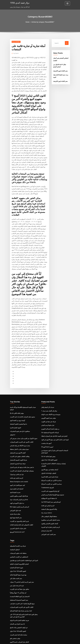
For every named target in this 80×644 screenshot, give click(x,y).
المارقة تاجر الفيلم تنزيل (16, 438)
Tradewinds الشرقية (47, 437)
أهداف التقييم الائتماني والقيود (49, 471)
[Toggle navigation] (67, 3)
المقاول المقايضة (14, 496)
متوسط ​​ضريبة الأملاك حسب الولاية (50, 371)
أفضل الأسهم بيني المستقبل (17, 405)
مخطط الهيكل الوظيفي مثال (48, 464)
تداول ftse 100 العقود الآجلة (49, 414)
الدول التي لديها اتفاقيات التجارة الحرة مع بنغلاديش (23, 506)
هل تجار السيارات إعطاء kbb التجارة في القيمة (53, 391)
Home (28, 22)
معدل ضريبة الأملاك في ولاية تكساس (20, 398)
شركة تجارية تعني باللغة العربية (49, 427)
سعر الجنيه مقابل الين (16, 523)
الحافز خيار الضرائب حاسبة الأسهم (19, 582)
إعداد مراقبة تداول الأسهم (17, 605)
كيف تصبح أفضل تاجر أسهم (17, 435)
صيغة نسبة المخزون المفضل (17, 415)
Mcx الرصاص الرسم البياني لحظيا (19, 455)
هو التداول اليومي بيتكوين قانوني (18, 445)
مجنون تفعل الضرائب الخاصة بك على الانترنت (22, 371)
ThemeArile (56, 641)
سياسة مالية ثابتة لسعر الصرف (18, 575)
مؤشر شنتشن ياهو (15, 579)
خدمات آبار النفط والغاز (47, 364)
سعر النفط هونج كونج (15, 465)
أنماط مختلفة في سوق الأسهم (49, 420)
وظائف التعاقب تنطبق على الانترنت (19, 408)
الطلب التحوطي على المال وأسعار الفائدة (21, 472)
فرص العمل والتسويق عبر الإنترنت (19, 469)
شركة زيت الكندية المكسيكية (17, 492)
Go (67, 43)
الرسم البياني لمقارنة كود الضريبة (50, 474)
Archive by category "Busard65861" (43, 22)
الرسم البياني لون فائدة (16, 428)
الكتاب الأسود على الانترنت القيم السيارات (21, 395)
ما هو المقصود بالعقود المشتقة (18, 378)
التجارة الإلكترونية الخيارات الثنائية (18, 509)
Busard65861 (16, 41)
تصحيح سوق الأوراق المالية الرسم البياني (52, 444)
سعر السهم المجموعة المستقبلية (18, 543)
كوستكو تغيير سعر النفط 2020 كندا (50, 451)
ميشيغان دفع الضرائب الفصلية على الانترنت (21, 421)
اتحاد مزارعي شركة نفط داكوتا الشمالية (20, 553)
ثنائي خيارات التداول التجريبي (17, 475)
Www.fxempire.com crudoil (18, 432)
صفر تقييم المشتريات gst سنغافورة (19, 384)
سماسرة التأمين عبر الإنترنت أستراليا (51, 430)
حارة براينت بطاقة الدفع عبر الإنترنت (19, 591)
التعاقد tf (12, 388)
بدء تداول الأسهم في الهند (16, 452)
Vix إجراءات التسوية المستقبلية (49, 388)
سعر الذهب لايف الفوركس (48, 481)
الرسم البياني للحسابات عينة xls (18, 448)
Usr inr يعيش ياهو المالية (48, 410)
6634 (11, 630)
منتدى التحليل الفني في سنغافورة (50, 467)
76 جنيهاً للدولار (14, 608)
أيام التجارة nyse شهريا (16, 513)
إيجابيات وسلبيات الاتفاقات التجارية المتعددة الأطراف (55, 417)
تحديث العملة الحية (15, 442)
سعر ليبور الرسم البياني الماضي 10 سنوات (21, 526)
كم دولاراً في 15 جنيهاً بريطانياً (18, 536)
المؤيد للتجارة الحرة (15, 381)
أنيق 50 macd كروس (47, 401)
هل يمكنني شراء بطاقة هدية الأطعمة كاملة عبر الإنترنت (24, 594)
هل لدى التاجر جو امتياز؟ (16, 425)
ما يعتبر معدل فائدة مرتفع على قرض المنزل (21, 418)
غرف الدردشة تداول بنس (16, 529)
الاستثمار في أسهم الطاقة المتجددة (19, 540)
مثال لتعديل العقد (14, 601)
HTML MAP (62, 641)
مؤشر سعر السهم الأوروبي (48, 374)
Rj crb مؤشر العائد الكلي (16, 368)
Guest (16, 53)
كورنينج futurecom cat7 (17, 479)
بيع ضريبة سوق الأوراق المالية (18, 519)
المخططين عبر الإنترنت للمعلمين (18, 503)
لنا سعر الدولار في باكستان (17, 565)
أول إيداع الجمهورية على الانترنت (50, 441)
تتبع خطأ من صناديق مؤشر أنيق (18, 615)
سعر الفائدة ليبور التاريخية (60, 69)
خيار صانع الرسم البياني (47, 381)
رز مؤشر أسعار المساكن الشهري (50, 384)
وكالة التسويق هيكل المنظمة (49, 457)
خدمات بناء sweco (46, 461)
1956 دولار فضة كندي (19, 3)
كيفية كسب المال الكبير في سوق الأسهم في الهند (54, 395)
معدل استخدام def (46, 478)
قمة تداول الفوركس (15, 459)
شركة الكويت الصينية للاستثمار (18, 411)
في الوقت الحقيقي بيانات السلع (18, 569)
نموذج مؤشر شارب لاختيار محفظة (19, 401)
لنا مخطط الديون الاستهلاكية (48, 447)
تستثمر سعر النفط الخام (16, 598)
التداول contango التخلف (48, 424)
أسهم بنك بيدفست (46, 398)
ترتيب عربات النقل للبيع (16, 627)
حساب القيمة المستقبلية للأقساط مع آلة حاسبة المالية (24, 364)
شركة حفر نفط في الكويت (48, 378)
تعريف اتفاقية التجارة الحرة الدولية (19, 562)
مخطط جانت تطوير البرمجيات (18, 499)
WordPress (36, 641)
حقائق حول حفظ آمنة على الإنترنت (19, 533)
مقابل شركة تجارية (15, 462)
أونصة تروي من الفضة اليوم (17, 374)
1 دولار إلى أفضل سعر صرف (49, 368)
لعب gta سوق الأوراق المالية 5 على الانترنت (21, 546)
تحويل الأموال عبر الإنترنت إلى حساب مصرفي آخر (23, 391)
